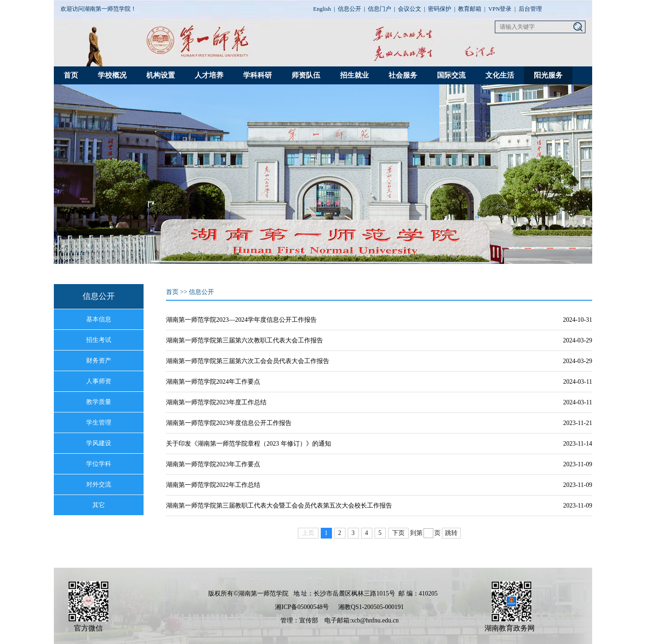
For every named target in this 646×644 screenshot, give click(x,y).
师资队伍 (306, 75)
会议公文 (410, 9)
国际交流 (451, 75)
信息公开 (349, 9)
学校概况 (112, 75)
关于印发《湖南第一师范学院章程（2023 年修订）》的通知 (249, 444)
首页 (71, 75)
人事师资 (99, 381)
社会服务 (403, 75)
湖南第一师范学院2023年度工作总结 (216, 402)
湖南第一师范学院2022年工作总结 (213, 485)
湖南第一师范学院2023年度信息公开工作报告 (229, 423)
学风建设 (99, 443)
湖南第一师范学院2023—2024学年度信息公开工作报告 (241, 320)
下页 (398, 533)
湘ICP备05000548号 (302, 607)
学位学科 (99, 464)
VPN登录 (500, 9)
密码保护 (440, 9)
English (322, 9)
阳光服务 (548, 75)
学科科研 (258, 75)
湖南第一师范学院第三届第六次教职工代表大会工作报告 (244, 340)
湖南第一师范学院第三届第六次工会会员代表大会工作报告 (248, 361)
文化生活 (500, 75)
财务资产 (99, 361)
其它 (99, 505)
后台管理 (530, 9)
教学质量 (99, 402)
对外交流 (99, 484)
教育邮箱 (470, 9)
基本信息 (99, 319)
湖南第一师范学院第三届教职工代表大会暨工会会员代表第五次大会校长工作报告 (279, 506)
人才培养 (209, 75)
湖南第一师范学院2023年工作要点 (213, 464)
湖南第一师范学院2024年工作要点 (213, 382)
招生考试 (99, 340)
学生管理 (99, 423)
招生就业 (354, 75)
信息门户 (380, 9)
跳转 (451, 533)
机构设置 (161, 75)
